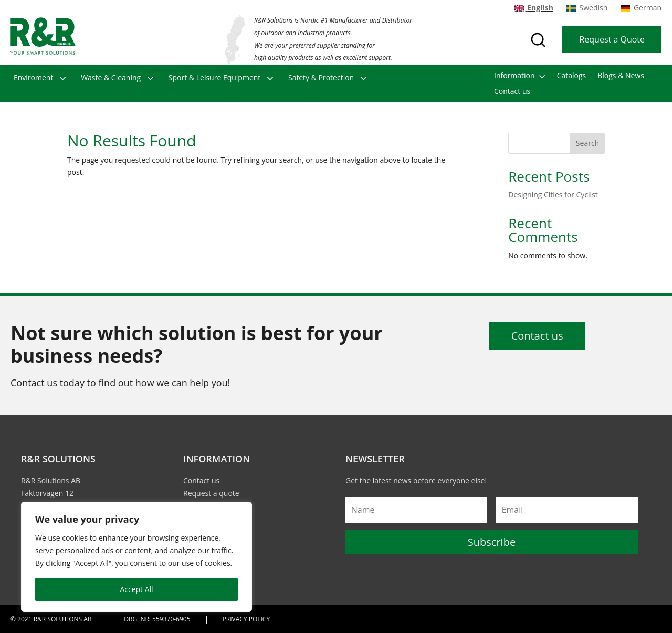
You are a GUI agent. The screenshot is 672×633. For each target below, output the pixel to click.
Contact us (512, 92)
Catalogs (572, 76)
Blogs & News (621, 76)
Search (587, 143)
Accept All (136, 589)
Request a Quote (612, 39)
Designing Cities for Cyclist (553, 194)
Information (514, 76)
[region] (136, 557)
